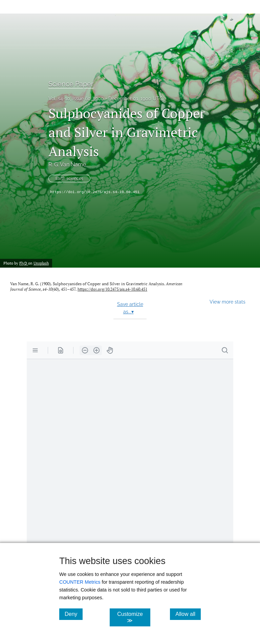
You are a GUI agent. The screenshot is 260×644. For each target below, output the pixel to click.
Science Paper (71, 84)
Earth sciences (69, 179)
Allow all (188, 614)
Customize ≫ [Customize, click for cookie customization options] (134, 617)
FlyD (24, 263)
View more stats (227, 302)
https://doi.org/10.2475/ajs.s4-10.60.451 (95, 192)
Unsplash (41, 263)
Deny (74, 614)
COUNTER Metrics (80, 582)
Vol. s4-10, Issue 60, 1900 (76, 99)
